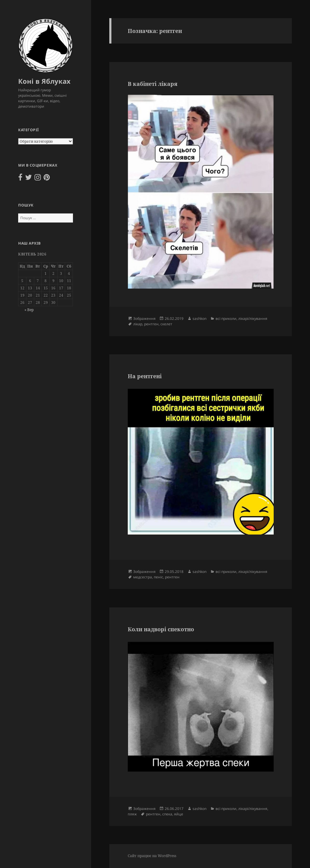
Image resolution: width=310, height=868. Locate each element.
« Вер (29, 310)
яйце (179, 814)
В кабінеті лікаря (153, 84)
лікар (138, 324)
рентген (151, 324)
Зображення (144, 319)
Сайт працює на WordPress (152, 856)
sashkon (200, 319)
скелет (166, 324)
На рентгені (145, 376)
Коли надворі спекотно (161, 629)
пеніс (158, 577)
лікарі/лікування (253, 319)
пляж (132, 814)
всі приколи (226, 319)
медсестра (143, 577)
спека (167, 814)
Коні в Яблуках (44, 81)
